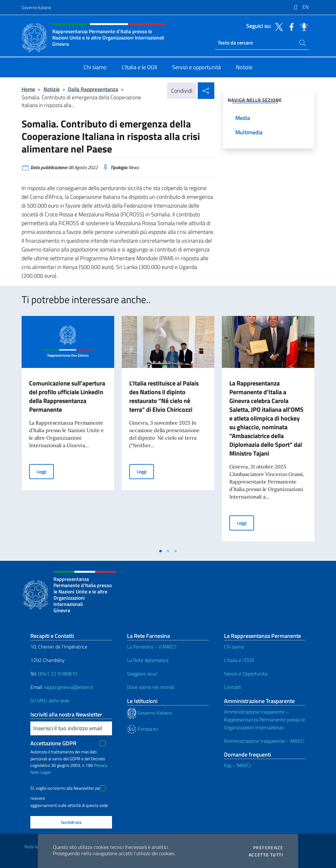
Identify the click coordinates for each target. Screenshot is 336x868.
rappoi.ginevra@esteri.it (69, 687)
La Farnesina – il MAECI (152, 647)
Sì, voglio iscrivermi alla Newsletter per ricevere (66, 789)
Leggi (45, 471)
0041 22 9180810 (58, 674)
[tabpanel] (68, 431)
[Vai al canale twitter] (277, 26)
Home (28, 89)
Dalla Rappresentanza (93, 89)
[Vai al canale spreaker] (303, 26)
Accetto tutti (266, 855)
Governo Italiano (36, 7)
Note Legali (41, 772)
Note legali (35, 847)
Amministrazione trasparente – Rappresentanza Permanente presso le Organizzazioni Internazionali (265, 720)
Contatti (233, 687)
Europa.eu (143, 729)
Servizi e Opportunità (246, 674)
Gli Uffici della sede (50, 700)
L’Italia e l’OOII (239, 660)
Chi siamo (234, 647)
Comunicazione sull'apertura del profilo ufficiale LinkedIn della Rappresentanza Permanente (67, 396)
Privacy (101, 765)
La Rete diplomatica (148, 660)
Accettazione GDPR (53, 743)
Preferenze (268, 848)
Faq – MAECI (237, 765)
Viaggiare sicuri (142, 674)
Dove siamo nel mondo (151, 687)
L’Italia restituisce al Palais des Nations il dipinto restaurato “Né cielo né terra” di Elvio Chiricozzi (164, 396)
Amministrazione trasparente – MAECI (264, 741)
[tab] (160, 551)
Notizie (52, 89)
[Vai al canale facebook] (290, 26)
